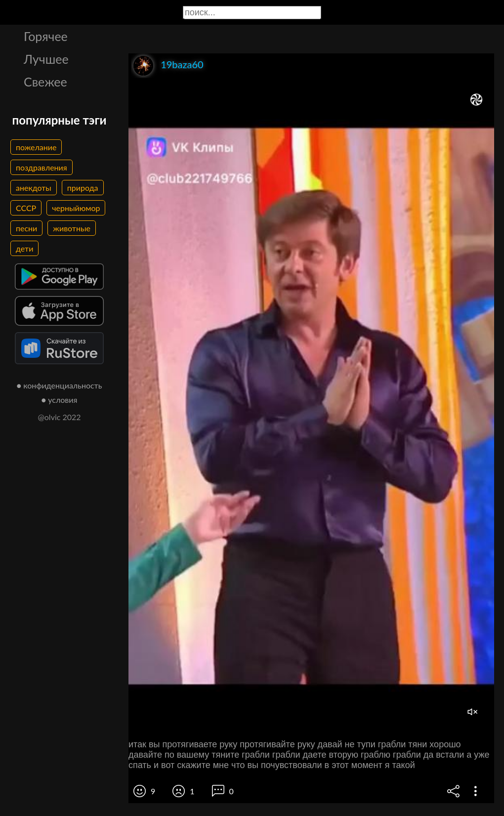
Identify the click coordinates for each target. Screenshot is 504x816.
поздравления (42, 167)
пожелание (36, 147)
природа (83, 188)
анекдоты (34, 188)
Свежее (45, 82)
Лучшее (46, 59)
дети (24, 248)
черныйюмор (76, 208)
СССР (26, 208)
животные (72, 228)
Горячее (46, 36)
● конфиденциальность (60, 385)
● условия (60, 400)
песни (26, 228)
